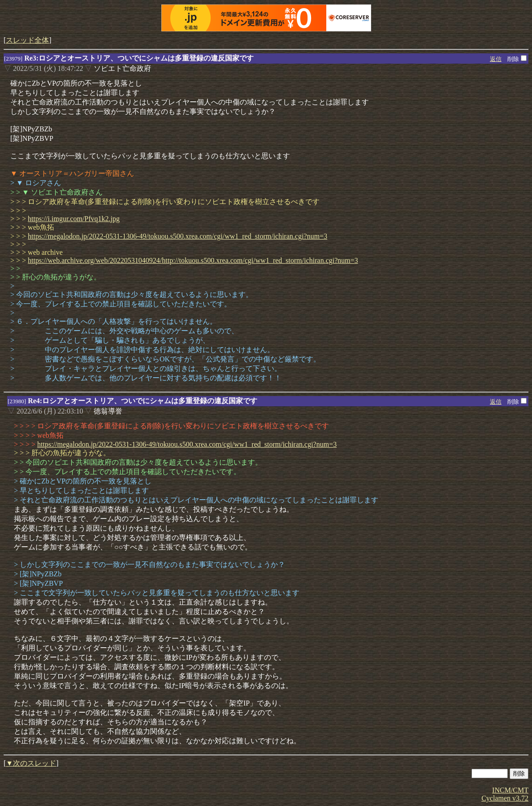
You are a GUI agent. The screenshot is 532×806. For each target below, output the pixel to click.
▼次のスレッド (31, 763)
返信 (496, 59)
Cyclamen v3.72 (505, 798)
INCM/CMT (510, 790)
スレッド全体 (27, 40)
